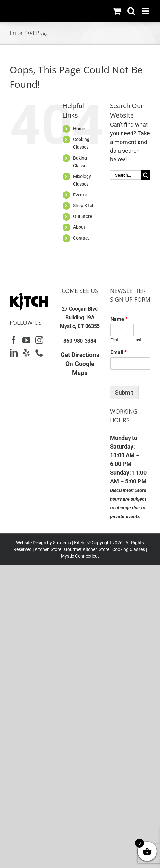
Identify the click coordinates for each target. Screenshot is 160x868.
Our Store (83, 216)
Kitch (80, 543)
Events (80, 195)
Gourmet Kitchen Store (87, 549)
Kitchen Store (47, 549)
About (79, 227)
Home (79, 129)
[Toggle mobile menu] (146, 11)
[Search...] (126, 175)
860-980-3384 (80, 341)
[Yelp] (26, 353)
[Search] (146, 175)
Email (118, 352)
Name (119, 319)
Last (137, 340)
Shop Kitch (84, 206)
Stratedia (62, 543)
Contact (81, 238)
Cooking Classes (128, 549)
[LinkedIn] (14, 353)
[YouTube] (26, 340)
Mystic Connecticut (80, 556)
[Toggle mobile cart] (117, 11)
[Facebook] (14, 340)
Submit (124, 393)
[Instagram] (39, 340)
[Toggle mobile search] (131, 11)
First (114, 340)
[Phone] (39, 353)
